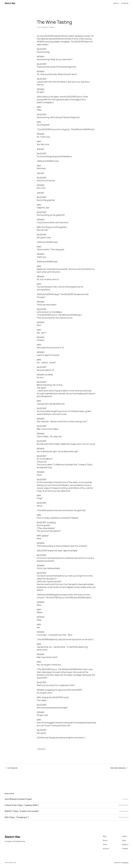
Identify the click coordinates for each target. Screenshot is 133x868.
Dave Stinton (42, 749)
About (116, 3)
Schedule (125, 3)
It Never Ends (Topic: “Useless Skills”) (22, 805)
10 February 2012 (124, 817)
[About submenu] (119, 3)
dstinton (45, 27)
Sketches (52, 27)
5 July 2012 (125, 799)
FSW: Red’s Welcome (118, 768)
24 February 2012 (124, 805)
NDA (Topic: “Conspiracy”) (17, 817)
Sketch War (10, 3)
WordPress (125, 863)
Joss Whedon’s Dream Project (18, 799)
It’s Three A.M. (12, 768)
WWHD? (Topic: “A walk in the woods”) (22, 811)
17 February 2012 (124, 811)
